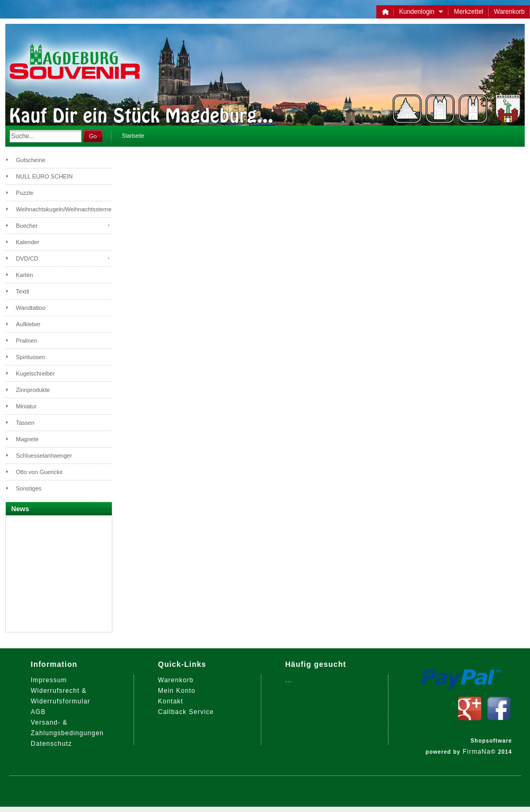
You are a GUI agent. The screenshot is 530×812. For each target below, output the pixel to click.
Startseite (133, 136)
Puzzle (25, 193)
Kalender (28, 242)
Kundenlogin (421, 12)
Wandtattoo (31, 308)
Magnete (27, 439)
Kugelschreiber (35, 373)
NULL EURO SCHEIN (44, 176)
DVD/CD (27, 258)
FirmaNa (477, 752)
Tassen (25, 423)
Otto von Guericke (39, 472)
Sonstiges (29, 488)
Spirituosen (30, 357)
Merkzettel (468, 12)
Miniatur (26, 406)
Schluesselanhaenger (44, 456)
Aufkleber (28, 324)
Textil (23, 291)
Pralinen (26, 341)
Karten (24, 275)
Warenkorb (509, 12)
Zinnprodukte (33, 390)
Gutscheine (31, 160)
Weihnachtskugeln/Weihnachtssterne (64, 209)
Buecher (27, 226)
